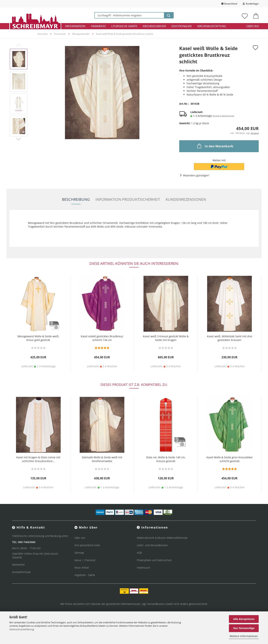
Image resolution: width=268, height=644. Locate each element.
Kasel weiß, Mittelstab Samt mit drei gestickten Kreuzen (230, 338)
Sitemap (79, 553)
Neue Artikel (82, 568)
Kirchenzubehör (154, 26)
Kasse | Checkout (85, 560)
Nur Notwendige (244, 628)
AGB (139, 553)
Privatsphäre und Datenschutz (154, 560)
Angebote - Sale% (85, 575)
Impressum (143, 568)
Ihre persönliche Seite (87, 545)
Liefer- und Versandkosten (152, 545)
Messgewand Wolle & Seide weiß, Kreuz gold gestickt (38, 338)
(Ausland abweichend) (223, 116)
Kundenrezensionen (186, 199)
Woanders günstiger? (196, 175)
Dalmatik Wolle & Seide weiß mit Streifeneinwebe (102, 459)
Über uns (252, 26)
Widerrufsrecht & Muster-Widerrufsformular (162, 538)
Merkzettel (18, 565)
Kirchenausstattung (212, 26)
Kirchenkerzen (75, 26)
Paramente (98, 26)
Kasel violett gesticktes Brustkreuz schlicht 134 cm (102, 338)
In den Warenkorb (215, 146)
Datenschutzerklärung (22, 629)
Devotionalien (182, 26)
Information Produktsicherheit (128, 199)
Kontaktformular (21, 572)
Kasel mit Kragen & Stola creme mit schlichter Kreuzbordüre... (38, 459)
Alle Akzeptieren (244, 619)
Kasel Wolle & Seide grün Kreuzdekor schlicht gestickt (230, 459)
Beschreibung (76, 199)
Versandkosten (156, 604)
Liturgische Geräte (124, 26)
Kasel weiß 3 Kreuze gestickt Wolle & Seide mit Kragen (166, 338)
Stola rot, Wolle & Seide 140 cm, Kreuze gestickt (166, 459)
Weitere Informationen (244, 636)
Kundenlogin (251, 4)
